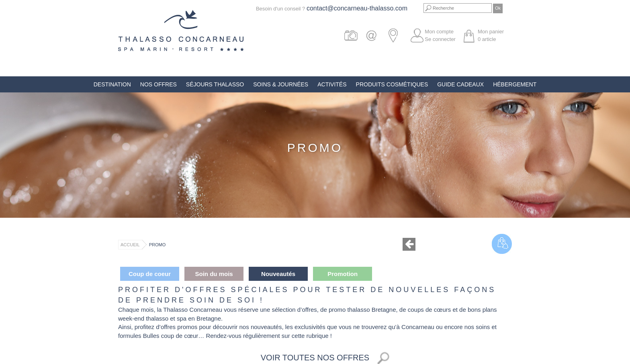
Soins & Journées (281, 84)
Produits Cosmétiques (392, 84)
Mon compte (439, 32)
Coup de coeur (150, 274)
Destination (112, 84)
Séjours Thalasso (215, 84)
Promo (157, 245)
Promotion (343, 274)
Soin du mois (214, 274)
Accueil (130, 245)
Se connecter (440, 39)
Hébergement (515, 84)
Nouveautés (278, 274)
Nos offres (159, 84)
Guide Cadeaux (460, 84)
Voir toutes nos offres (315, 358)
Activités (332, 84)
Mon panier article (491, 35)
